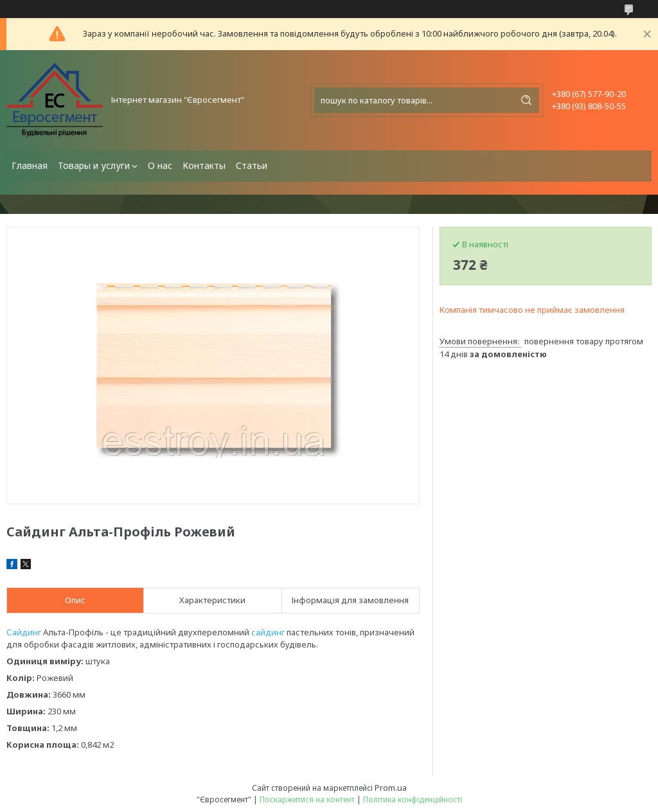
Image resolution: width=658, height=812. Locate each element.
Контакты (204, 165)
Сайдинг (24, 632)
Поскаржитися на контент (307, 799)
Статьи (252, 165)
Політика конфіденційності (413, 799)
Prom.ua (391, 788)
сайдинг (268, 632)
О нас (160, 165)
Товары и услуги (94, 165)
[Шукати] (526, 100)
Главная (30, 165)
